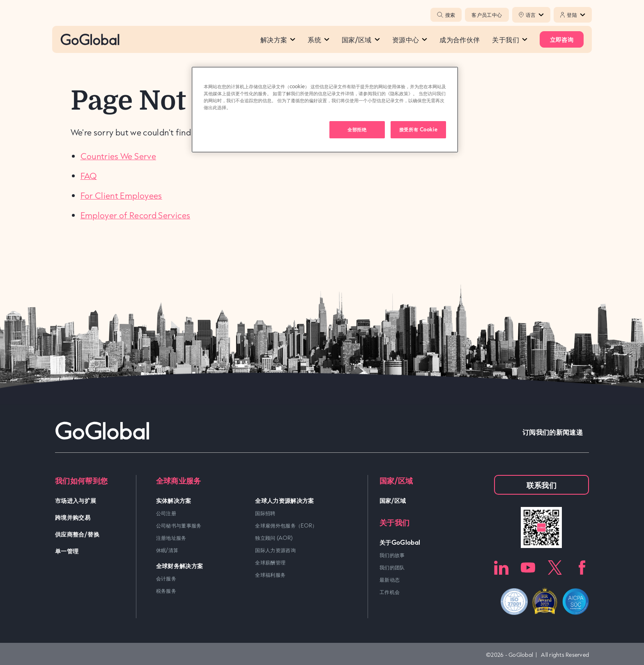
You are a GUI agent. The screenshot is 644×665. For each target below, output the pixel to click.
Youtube (528, 568)
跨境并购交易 (73, 517)
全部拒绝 (357, 129)
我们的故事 (392, 555)
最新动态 (390, 580)
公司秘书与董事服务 (179, 525)
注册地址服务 (171, 538)
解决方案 (278, 39)
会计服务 (166, 578)
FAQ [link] (89, 176)
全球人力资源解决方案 (285, 500)
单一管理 (67, 551)
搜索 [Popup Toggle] (446, 15)
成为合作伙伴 (460, 39)
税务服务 (166, 591)
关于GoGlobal (400, 542)
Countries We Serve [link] (118, 156)
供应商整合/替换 (77, 534)
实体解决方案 (174, 500)
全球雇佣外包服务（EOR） (286, 525)
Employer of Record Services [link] (136, 215)
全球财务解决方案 (180, 565)
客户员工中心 (487, 15)
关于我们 (509, 39)
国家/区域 (361, 39)
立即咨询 (562, 39)
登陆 (576, 15)
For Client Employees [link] (121, 195)
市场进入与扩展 (76, 500)
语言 (535, 15)
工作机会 (390, 592)
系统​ (319, 39)
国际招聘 (265, 513)
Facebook (582, 568)
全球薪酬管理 (270, 562)
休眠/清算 (167, 550)
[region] (325, 110)
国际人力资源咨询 (275, 550)
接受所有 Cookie (418, 129)
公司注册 (166, 513)
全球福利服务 (270, 575)
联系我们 (542, 485)
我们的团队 (392, 567)
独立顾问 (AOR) (274, 538)
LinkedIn (501, 568)
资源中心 (410, 39)
